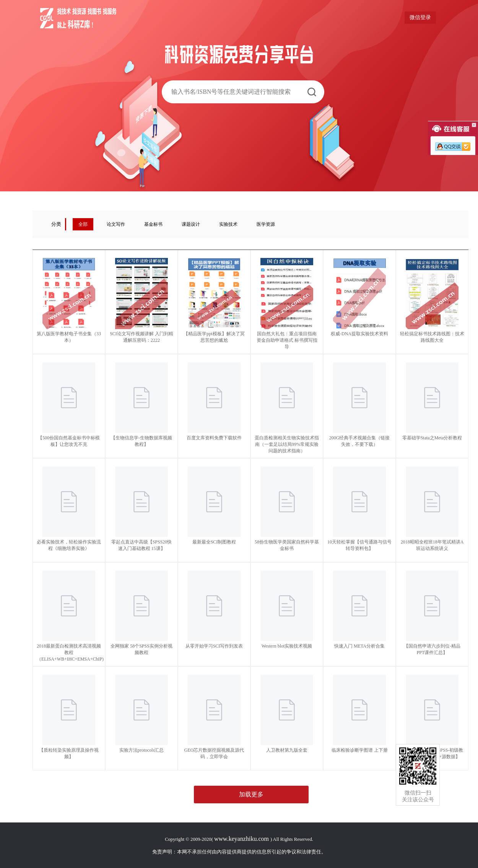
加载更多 (251, 794)
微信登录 (420, 17)
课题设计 (191, 224)
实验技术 (228, 224)
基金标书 (153, 224)
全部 (83, 224)
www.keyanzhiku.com (242, 839)
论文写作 (116, 224)
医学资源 (266, 224)
